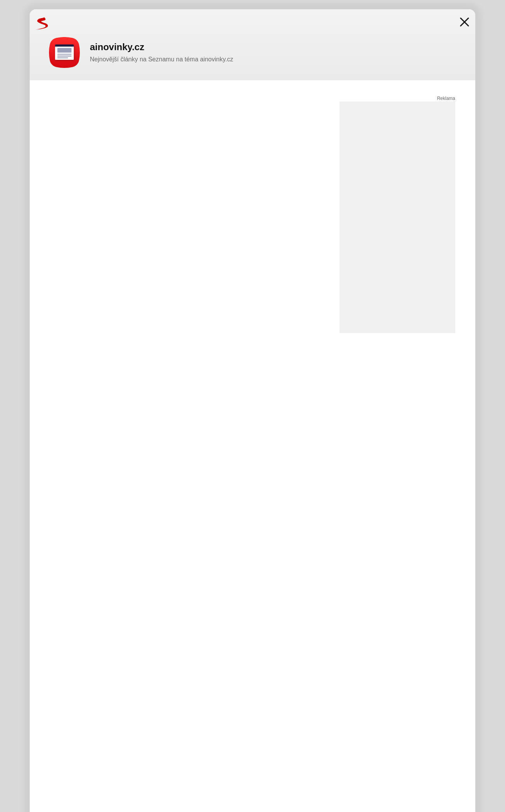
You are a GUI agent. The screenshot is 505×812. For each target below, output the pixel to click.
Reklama (446, 98)
